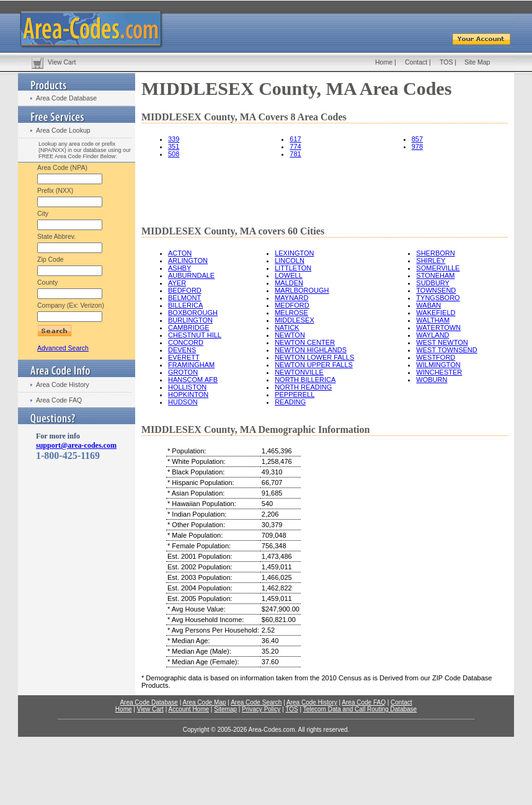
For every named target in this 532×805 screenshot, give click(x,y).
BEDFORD (185, 290)
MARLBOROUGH (302, 290)
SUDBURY (433, 283)
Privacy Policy (261, 709)
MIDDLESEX (295, 320)
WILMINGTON (438, 365)
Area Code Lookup (63, 130)
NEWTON (290, 335)
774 (295, 146)
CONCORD (186, 342)
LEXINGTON (294, 253)
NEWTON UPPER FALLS (314, 365)
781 (295, 154)
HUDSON (183, 402)
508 (174, 154)
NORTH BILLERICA (305, 380)
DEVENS (182, 350)
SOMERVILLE (438, 268)
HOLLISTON (187, 387)
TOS (446, 62)
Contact (416, 62)
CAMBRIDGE (189, 327)
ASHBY (180, 268)
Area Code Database (66, 98)
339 (174, 139)
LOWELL (289, 275)
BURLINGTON (190, 320)
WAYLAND (432, 335)
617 (295, 139)
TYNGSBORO (438, 298)
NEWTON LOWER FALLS (314, 357)
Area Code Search (256, 702)
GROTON (183, 372)
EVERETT (184, 357)
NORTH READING (303, 387)
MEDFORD (292, 305)
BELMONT (184, 298)
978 (417, 146)
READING (290, 402)
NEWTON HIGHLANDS (311, 350)
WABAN (428, 305)
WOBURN (432, 380)
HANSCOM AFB (193, 380)
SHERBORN (435, 253)
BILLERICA (185, 305)
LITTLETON (293, 268)
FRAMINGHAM (191, 365)
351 (174, 146)
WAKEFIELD (436, 313)
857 (417, 139)
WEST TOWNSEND (446, 350)
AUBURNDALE (191, 275)
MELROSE (291, 313)
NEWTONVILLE (299, 372)
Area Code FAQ (59, 400)
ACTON (180, 253)
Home (384, 62)
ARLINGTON (188, 260)
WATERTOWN (438, 327)
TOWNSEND (436, 290)
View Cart (62, 62)
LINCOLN (290, 260)
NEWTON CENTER (305, 342)
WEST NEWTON (442, 342)
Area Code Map (204, 702)
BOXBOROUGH (193, 313)
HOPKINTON (188, 394)
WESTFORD (436, 357)
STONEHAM (435, 275)
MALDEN (289, 283)
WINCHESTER (439, 372)
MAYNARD (291, 298)
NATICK (287, 327)
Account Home (188, 709)
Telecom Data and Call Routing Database (360, 709)
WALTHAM (433, 320)
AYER (177, 283)
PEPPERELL (295, 394)
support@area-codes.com (76, 445)
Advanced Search (63, 348)
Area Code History (63, 385)
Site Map (477, 62)
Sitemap (225, 709)
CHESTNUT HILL (195, 335)
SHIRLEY (431, 260)
